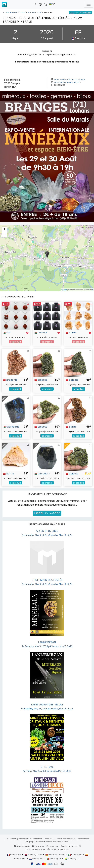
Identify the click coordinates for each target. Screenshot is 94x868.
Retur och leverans (66, 839)
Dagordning (11, 12)
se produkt (16, 342)
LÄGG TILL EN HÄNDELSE (47, 513)
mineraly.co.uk (33, 854)
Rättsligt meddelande (21, 839)
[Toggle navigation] (89, 4)
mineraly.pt (54, 858)
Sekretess (38, 839)
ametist (41, 332)
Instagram (52, 846)
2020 (23, 12)
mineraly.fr (14, 854)
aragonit (10, 379)
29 (40, 12)
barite (71, 332)
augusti (32, 12)
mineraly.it (75, 854)
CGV (6, 839)
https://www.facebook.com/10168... (70, 79)
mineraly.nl (36, 858)
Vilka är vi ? (50, 839)
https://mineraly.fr (60, 849)
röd (7, 332)
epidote (41, 379)
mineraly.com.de (55, 854)
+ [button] (5, 229)
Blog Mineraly (22, 846)
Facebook (38, 846)
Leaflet (64, 290)
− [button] (5, 234)
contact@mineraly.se (35, 849)
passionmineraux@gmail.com (68, 82)
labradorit (11, 426)
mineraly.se (72, 858)
